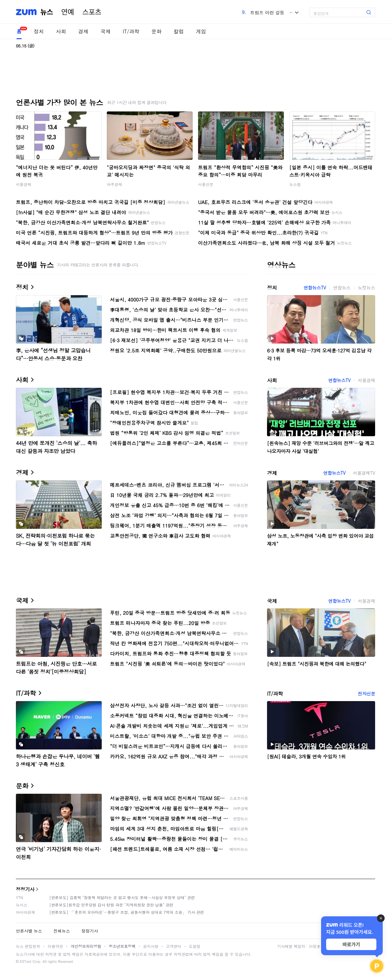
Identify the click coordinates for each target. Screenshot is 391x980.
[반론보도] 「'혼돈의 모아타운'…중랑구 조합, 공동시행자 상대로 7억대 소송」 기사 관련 (127, 912)
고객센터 (174, 946)
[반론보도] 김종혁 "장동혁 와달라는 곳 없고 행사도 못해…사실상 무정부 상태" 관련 (122, 897)
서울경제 (24, 184)
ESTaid (25, 961)
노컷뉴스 (367, 288)
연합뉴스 (342, 288)
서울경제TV (364, 473)
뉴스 (47, 12)
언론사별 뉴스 (29, 931)
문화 (156, 31)
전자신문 (367, 693)
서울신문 (206, 184)
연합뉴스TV (315, 288)
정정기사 (25, 889)
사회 (61, 31)
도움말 (195, 946)
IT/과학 (131, 31)
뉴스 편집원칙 (28, 946)
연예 (68, 12)
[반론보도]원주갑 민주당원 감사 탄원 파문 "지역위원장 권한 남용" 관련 (111, 905)
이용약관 (55, 946)
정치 (39, 31)
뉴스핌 (295, 184)
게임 (201, 31)
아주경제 (114, 184)
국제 (106, 31)
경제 (83, 31)
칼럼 (179, 31)
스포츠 (92, 12)
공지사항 (151, 946)
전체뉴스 (62, 931)
